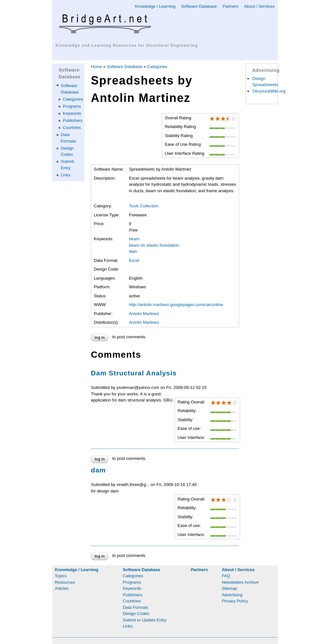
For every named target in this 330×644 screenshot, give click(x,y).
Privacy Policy (235, 601)
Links (66, 175)
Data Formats (136, 607)
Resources (65, 582)
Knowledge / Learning (155, 6)
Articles (62, 588)
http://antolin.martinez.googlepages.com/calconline (176, 305)
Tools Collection (144, 206)
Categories (73, 99)
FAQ (226, 576)
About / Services (259, 6)
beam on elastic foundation (154, 245)
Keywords (72, 113)
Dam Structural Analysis (134, 373)
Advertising (232, 595)
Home (97, 67)
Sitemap (229, 588)
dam (133, 251)
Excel (134, 260)
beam (134, 239)
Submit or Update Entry (145, 620)
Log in (100, 338)
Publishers (73, 120)
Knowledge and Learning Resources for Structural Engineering (127, 45)
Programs (72, 106)
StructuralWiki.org (269, 91)
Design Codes (136, 614)
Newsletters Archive (240, 582)
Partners (231, 6)
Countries (72, 128)
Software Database (199, 6)
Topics (61, 576)
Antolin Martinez (144, 314)
